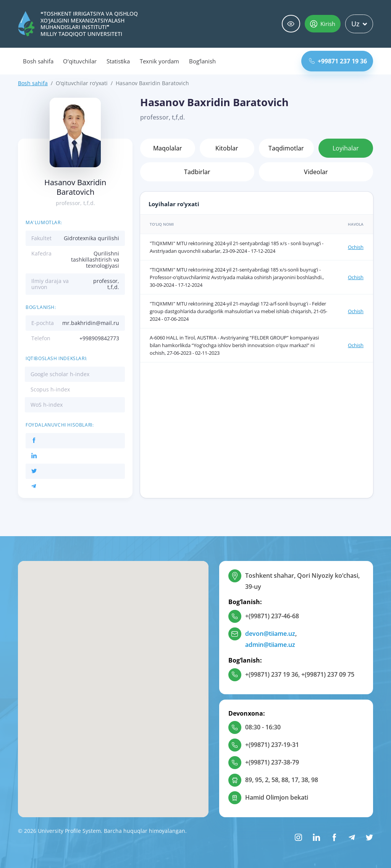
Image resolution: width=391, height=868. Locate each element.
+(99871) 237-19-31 (272, 745)
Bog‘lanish (203, 61)
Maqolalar (168, 148)
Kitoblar (227, 148)
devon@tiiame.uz (270, 634)
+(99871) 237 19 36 (272, 674)
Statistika (118, 61)
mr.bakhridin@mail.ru (91, 323)
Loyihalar (346, 148)
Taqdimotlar (286, 148)
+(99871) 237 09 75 (328, 674)
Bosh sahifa (38, 61)
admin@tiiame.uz (270, 645)
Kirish (323, 24)
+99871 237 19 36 (338, 61)
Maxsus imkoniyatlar (291, 24)
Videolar (316, 172)
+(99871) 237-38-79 (272, 762)
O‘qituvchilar (80, 61)
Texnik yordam (159, 61)
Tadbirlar (197, 172)
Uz (359, 24)
